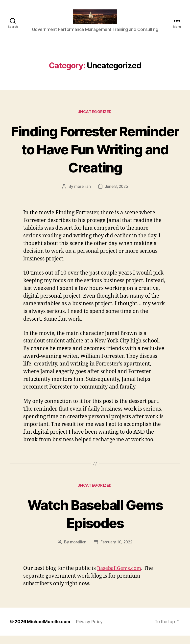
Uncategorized (95, 119)
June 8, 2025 (117, 194)
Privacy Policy (91, 630)
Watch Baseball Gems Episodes (95, 522)
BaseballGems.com (120, 577)
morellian (82, 194)
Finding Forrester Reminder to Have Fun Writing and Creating (95, 156)
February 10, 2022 (116, 550)
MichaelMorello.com (49, 630)
